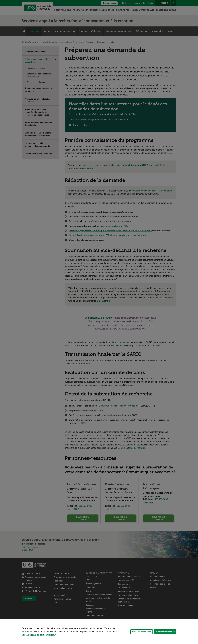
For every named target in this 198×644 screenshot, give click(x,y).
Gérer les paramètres (142, 632)
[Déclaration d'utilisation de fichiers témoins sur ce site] (99, 632)
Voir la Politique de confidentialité (37, 635)
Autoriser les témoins (165, 632)
